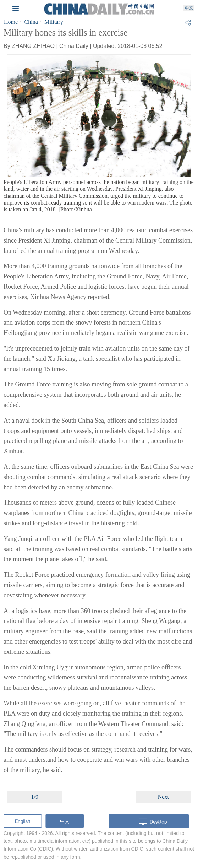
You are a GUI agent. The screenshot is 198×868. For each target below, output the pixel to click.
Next (163, 797)
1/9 (34, 797)
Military (54, 22)
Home (11, 22)
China (31, 22)
